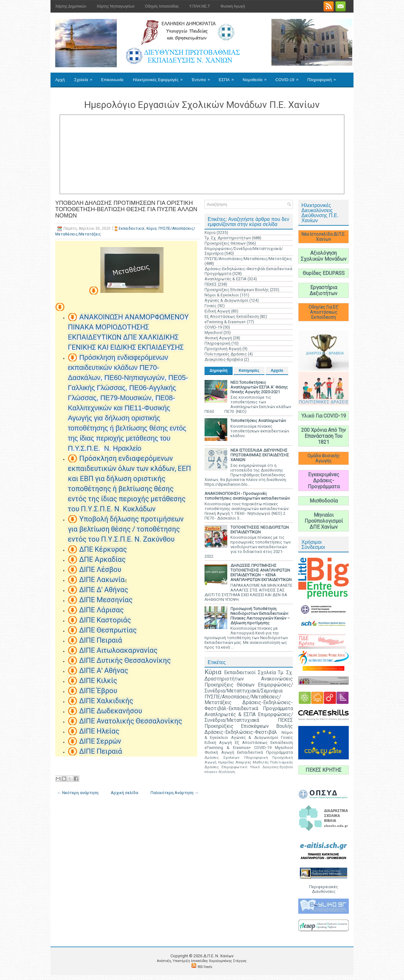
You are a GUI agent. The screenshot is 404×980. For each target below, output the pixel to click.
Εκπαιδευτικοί (132, 229)
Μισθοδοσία (324, 501)
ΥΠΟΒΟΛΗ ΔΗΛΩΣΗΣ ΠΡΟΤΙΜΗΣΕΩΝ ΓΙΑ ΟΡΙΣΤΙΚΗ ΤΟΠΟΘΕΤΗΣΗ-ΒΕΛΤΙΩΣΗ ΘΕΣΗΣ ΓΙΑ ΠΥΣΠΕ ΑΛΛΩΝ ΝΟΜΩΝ (126, 209)
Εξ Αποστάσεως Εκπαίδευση (232, 316)
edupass (211, 772)
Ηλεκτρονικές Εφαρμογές (160, 77)
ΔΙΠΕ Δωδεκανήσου (111, 711)
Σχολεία (85, 77)
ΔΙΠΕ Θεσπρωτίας (108, 630)
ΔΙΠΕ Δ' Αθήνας (104, 590)
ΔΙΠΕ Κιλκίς (98, 681)
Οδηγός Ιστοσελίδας (162, 6)
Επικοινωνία (112, 80)
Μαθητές (261, 762)
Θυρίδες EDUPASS (324, 273)
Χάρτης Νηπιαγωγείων (116, 6)
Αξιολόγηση (227, 772)
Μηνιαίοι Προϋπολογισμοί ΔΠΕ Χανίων (324, 521)
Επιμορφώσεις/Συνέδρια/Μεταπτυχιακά (249, 718)
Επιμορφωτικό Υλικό (241, 767)
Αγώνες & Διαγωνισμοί (226, 300)
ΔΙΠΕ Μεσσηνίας (106, 600)
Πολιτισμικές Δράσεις (226, 354)
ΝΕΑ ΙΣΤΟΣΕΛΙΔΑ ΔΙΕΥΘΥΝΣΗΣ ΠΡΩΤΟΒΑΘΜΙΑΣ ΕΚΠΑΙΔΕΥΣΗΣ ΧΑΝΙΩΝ (260, 455)
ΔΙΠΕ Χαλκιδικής (106, 701)
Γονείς (211, 306)
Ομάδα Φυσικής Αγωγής (324, 458)
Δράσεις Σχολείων (222, 757)
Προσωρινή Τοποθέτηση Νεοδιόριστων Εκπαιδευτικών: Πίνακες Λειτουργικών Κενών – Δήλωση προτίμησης (260, 616)
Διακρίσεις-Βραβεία (224, 359)
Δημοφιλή (219, 371)
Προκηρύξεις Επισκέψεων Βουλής (237, 290)
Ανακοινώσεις (277, 679)
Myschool (214, 333)
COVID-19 (289, 77)
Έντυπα (203, 77)
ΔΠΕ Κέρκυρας (103, 549)
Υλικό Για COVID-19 (324, 416)
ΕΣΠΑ (228, 77)
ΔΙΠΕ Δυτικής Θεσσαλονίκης (125, 660)
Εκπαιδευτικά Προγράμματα (265, 752)
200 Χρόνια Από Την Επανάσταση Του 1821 (324, 436)
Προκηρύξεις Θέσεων (225, 243)
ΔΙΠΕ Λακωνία (102, 580)
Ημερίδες (226, 762)
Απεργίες (243, 762)
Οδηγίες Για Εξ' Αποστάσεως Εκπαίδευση (324, 312)
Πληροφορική (323, 77)
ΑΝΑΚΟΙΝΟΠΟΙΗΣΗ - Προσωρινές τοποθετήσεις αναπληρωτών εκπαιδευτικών (247, 496)
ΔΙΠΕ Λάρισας (101, 610)
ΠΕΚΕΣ (211, 284)
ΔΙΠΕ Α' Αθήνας (104, 671)
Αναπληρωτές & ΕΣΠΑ (226, 279)
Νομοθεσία (257, 77)
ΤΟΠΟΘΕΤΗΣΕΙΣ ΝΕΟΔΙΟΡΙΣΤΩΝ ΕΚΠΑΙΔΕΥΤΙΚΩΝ (260, 530)
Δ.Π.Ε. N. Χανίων (218, 956)
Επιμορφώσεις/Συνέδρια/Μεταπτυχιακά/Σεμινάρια (249, 688)
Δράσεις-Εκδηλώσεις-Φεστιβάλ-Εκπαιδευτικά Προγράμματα (249, 706)
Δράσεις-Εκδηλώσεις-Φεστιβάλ (241, 732)
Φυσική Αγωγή (232, 6)
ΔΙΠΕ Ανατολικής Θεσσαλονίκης (131, 721)
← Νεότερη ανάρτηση (78, 793)
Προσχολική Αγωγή (223, 349)
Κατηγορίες (249, 371)
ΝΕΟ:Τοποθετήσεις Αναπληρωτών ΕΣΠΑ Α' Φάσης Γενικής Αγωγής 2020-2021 (259, 387)
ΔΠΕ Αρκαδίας (102, 559)
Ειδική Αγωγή (217, 311)
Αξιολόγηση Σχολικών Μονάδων (324, 256)
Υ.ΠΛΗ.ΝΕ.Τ (200, 6)
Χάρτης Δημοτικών (71, 6)
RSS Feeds (205, 967)
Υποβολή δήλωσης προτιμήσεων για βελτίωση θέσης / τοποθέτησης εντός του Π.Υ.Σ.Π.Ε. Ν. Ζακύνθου (126, 529)
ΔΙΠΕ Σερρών (100, 741)
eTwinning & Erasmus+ (225, 322)
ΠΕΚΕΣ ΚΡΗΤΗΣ (324, 770)
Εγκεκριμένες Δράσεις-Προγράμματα (324, 481)
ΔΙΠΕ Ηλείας (99, 731)
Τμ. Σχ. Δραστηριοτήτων (228, 238)
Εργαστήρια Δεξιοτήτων (324, 290)
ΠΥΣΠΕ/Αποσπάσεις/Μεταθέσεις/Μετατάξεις (248, 259)
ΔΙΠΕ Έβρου (98, 691)
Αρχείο (277, 371)
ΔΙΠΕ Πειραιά (101, 640)
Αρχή (60, 80)
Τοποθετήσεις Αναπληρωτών (258, 421)
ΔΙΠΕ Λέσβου (100, 570)
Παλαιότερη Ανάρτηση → (175, 793)
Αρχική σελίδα (125, 793)
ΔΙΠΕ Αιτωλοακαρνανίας (118, 650)
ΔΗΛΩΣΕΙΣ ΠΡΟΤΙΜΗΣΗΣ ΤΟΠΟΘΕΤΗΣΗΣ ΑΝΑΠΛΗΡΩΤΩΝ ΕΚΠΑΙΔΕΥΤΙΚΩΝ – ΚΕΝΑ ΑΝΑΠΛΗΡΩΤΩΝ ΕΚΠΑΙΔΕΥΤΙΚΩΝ (261, 573)
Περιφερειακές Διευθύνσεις (324, 889)
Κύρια (151, 229)
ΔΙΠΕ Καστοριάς (105, 620)
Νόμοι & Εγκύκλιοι (222, 295)
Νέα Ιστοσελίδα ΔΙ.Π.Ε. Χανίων (324, 237)
